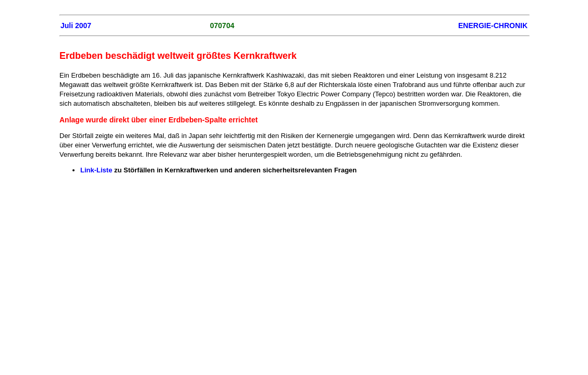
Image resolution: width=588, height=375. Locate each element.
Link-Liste (96, 170)
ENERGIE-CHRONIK (493, 26)
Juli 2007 (76, 26)
